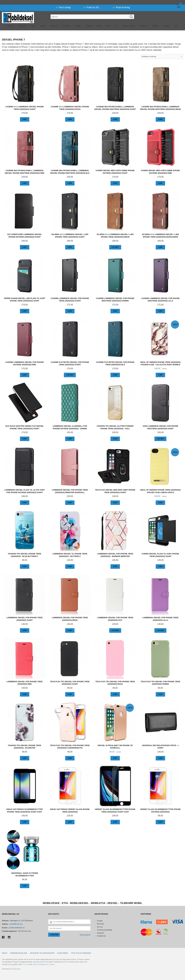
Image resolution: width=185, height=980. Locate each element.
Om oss (100, 927)
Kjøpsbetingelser (19, 953)
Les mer (26, 964)
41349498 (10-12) (16, 924)
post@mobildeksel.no (16, 928)
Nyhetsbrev (63, 953)
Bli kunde (100, 924)
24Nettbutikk (16, 969)
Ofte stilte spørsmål (81, 953)
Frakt (5, 953)
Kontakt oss (101, 936)
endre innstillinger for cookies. (44, 964)
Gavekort (100, 933)
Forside (100, 921)
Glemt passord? (85, 935)
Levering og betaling (105, 930)
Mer (176, 21)
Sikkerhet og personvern (42, 953)
